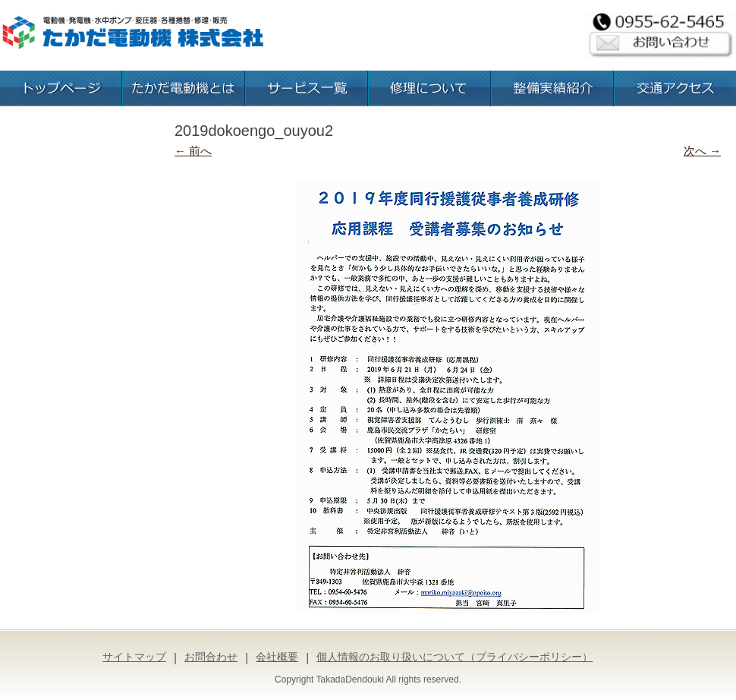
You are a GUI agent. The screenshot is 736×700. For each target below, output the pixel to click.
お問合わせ (211, 657)
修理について (429, 88)
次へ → (702, 151)
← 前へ (193, 151)
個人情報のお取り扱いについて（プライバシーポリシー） (454, 657)
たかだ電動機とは (184, 88)
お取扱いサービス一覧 (307, 88)
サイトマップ (134, 657)
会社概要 (277, 657)
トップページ (61, 88)
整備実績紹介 (552, 88)
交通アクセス (675, 88)
